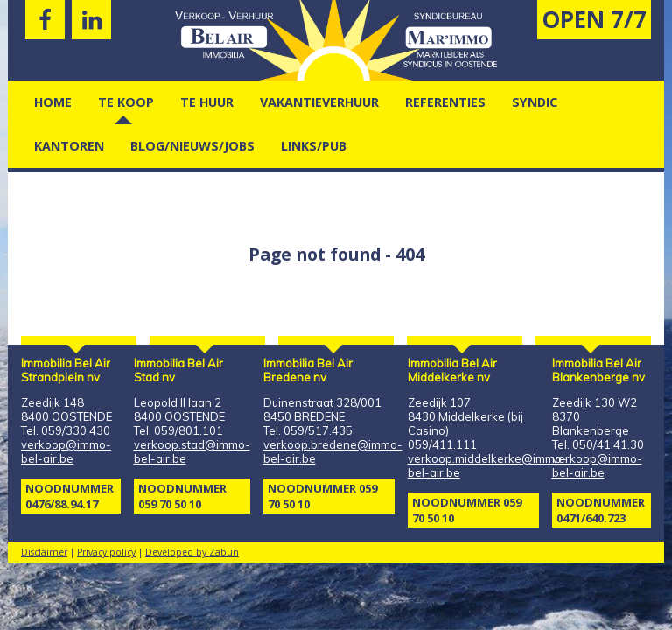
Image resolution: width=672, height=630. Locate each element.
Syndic (535, 102)
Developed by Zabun (192, 552)
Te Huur (207, 102)
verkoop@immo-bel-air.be (66, 451)
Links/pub (314, 146)
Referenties (445, 102)
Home (53, 102)
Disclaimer (44, 552)
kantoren (69, 146)
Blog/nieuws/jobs (192, 146)
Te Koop (126, 102)
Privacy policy (106, 552)
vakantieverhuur (319, 102)
